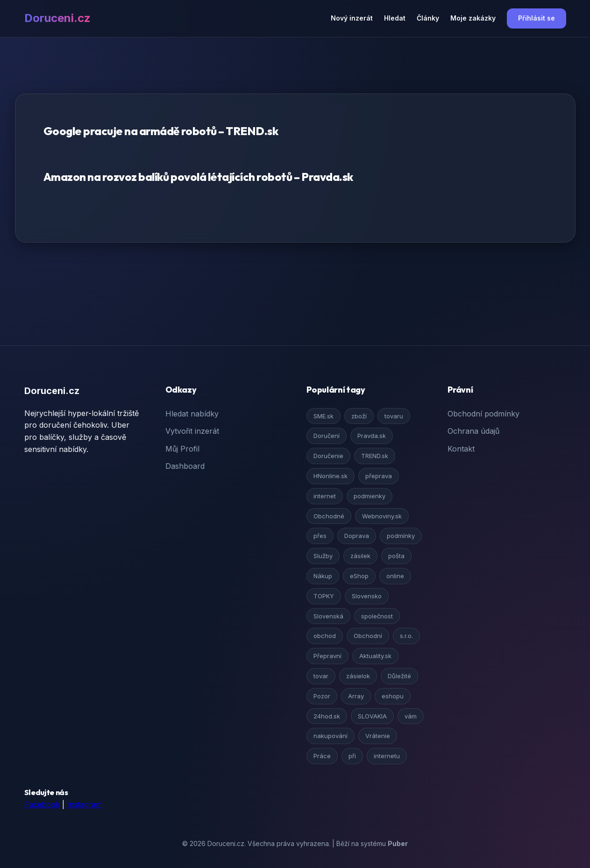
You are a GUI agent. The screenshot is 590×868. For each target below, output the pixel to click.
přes (320, 536)
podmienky (370, 496)
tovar (321, 676)
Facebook (42, 804)
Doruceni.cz (57, 18)
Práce (322, 756)
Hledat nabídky (192, 414)
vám (411, 716)
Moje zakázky (473, 18)
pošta (396, 556)
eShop (359, 576)
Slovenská (328, 616)
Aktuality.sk (375, 656)
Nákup (323, 576)
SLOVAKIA (372, 716)
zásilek (360, 556)
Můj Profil (182, 449)
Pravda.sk (372, 436)
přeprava (379, 476)
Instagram (85, 804)
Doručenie (328, 456)
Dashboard (185, 466)
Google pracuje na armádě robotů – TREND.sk (161, 131)
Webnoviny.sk (382, 516)
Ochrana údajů (473, 431)
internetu (387, 756)
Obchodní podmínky (483, 414)
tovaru (394, 416)
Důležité (399, 676)
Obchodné (329, 516)
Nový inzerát (352, 18)
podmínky (401, 536)
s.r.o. (406, 636)
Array (356, 696)
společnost (377, 616)
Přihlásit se (537, 18)
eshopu (393, 696)
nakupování (331, 736)
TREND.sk (375, 456)
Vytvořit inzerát (192, 431)
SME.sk (323, 416)
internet (325, 496)
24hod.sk (327, 716)
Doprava (357, 536)
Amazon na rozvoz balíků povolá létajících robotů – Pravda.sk (198, 177)
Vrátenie (378, 736)
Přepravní (327, 656)
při (352, 756)
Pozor (322, 696)
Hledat (395, 18)
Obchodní (368, 636)
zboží (359, 416)
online (395, 576)
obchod (325, 636)
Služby (323, 556)
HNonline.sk (331, 476)
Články (428, 18)
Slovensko (367, 596)
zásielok (358, 676)
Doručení (327, 436)
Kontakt (461, 449)
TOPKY (324, 596)
